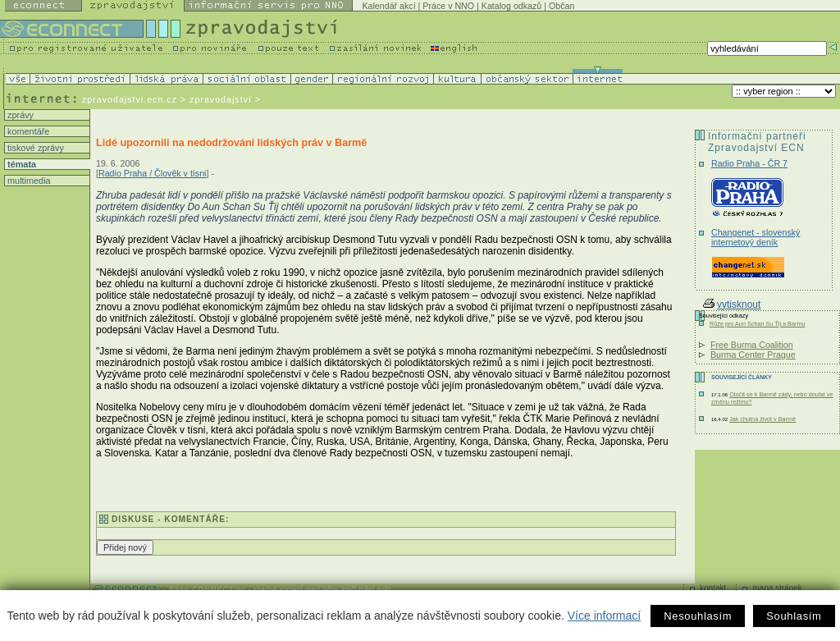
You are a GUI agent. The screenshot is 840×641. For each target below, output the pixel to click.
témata (21, 164)
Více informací (604, 616)
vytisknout (732, 304)
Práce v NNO (448, 6)
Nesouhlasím (698, 616)
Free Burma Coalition (752, 345)
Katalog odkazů (511, 6)
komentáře (27, 131)
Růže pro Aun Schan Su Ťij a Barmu (757, 324)
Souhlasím (794, 616)
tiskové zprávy (34, 148)
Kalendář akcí (388, 6)
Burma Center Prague (753, 355)
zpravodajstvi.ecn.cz (130, 99)
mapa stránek (777, 588)
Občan (562, 6)
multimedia (28, 181)
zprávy (19, 115)
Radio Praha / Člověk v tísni (153, 173)
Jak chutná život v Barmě (762, 419)
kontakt (713, 588)
